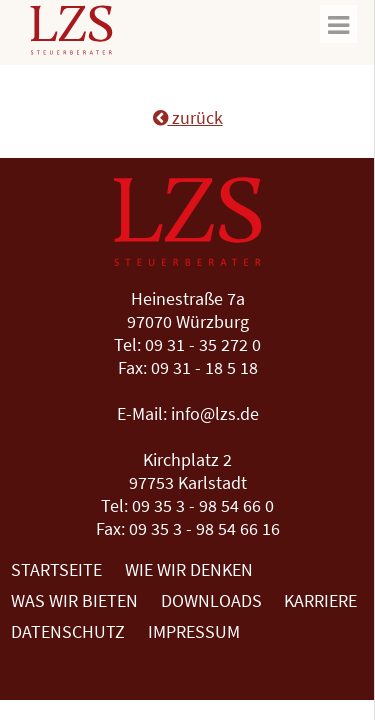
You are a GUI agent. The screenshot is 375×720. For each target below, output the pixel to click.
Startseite (56, 569)
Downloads (211, 600)
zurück (188, 117)
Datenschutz (68, 631)
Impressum (194, 631)
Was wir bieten (74, 600)
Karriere (320, 600)
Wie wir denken (189, 569)
